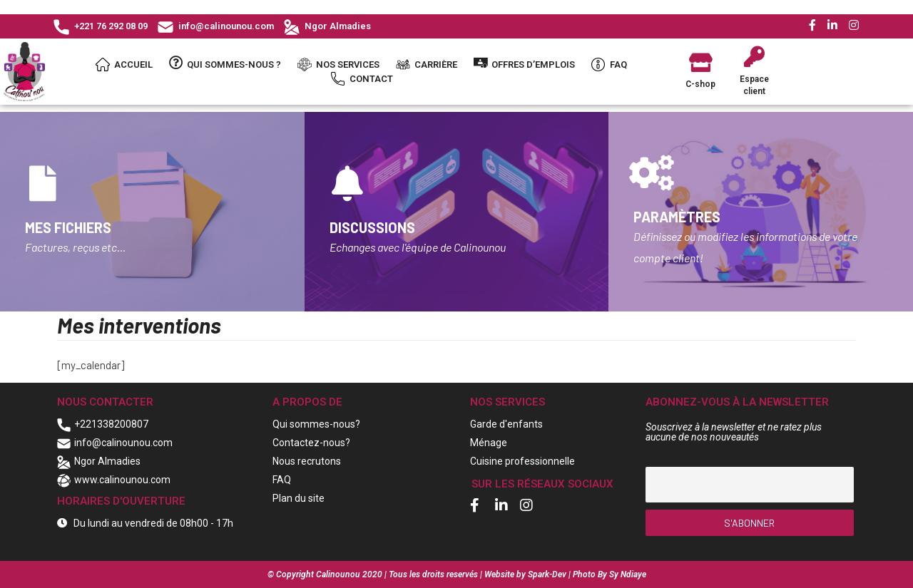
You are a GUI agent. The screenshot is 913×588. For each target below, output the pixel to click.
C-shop (700, 84)
